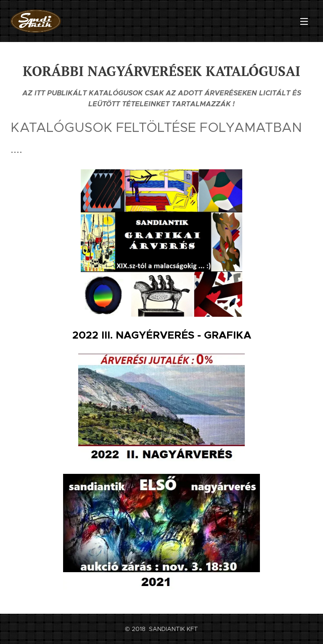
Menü (304, 21)
